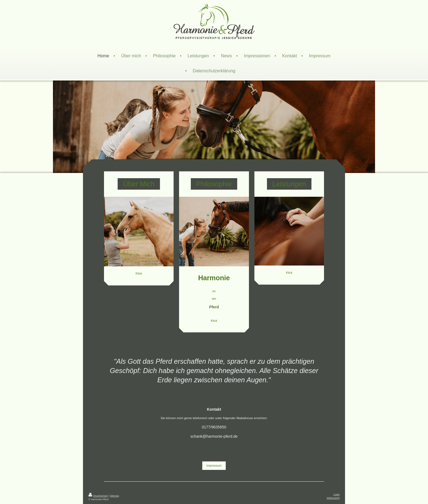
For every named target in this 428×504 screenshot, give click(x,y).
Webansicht (333, 498)
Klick (139, 273)
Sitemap (115, 496)
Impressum (214, 466)
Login (337, 494)
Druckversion (98, 496)
